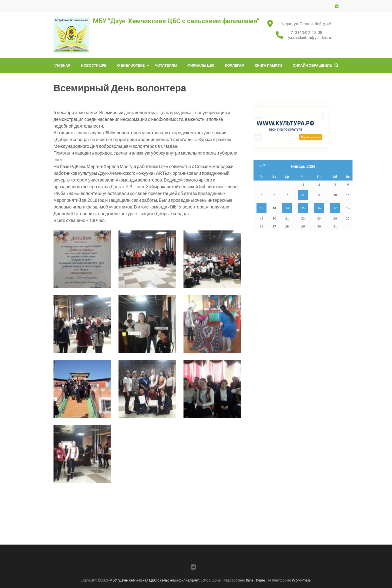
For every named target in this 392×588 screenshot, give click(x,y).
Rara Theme (255, 580)
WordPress (301, 580)
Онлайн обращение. (313, 65)
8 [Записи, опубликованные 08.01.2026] (303, 195)
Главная (62, 65)
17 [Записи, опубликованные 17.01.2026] (335, 208)
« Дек (262, 165)
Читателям (166, 65)
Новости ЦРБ (94, 65)
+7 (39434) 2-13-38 (305, 32)
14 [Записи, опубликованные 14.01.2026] (287, 208)
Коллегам (235, 65)
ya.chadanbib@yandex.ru (309, 37)
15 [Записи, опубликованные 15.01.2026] (303, 208)
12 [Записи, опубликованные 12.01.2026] (261, 208)
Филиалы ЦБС (201, 65)
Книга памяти (268, 65)
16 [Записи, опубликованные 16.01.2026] (319, 208)
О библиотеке (131, 65)
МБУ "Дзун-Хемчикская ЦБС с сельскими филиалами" (176, 21)
